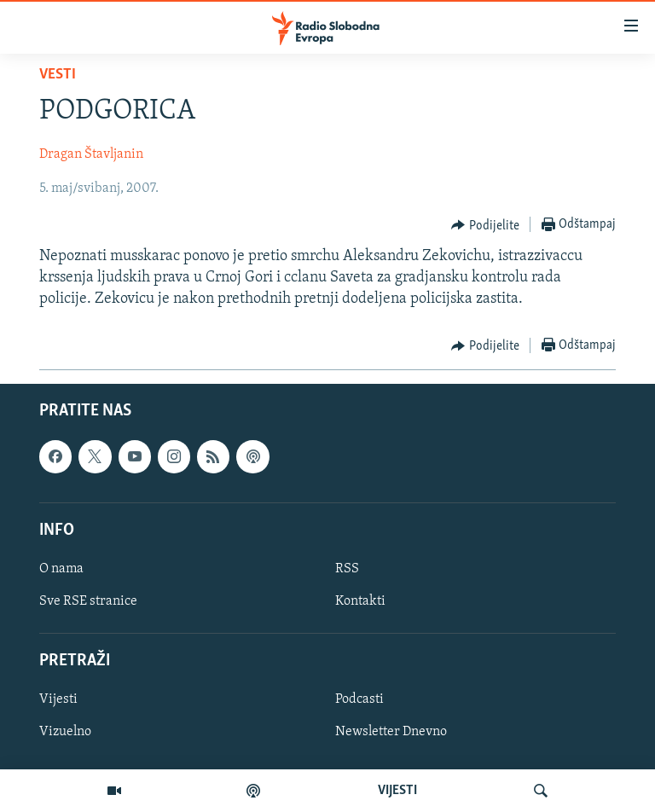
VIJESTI (397, 791)
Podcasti (359, 700)
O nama (61, 569)
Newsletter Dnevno (391, 733)
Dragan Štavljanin (91, 154)
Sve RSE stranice (88, 601)
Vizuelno (65, 733)
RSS (347, 569)
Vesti (58, 75)
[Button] (485, 225)
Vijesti (58, 700)
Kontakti (360, 601)
